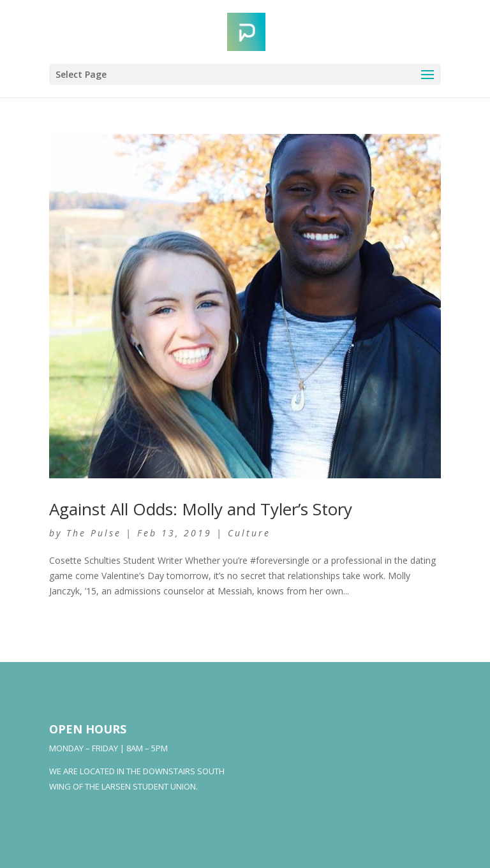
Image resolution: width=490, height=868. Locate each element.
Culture (249, 533)
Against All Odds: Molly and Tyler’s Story (201, 509)
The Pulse (94, 533)
